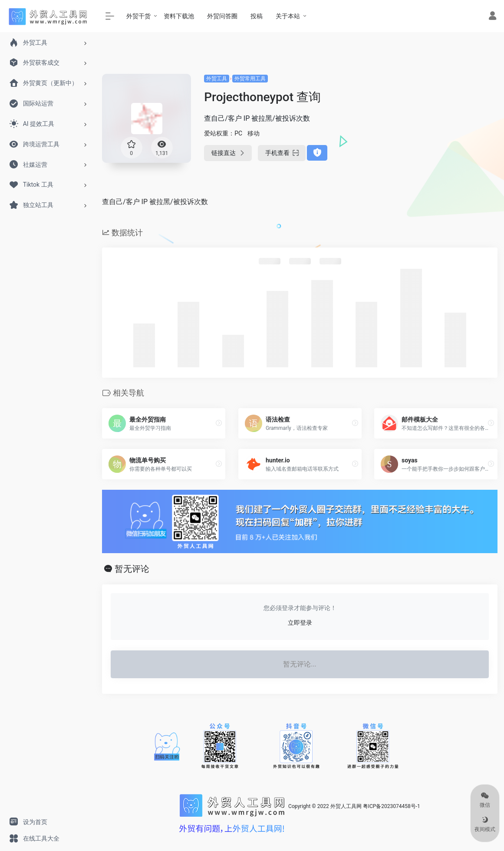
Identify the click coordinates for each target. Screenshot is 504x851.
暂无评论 (132, 569)
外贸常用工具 (250, 79)
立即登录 (300, 623)
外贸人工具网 (346, 806)
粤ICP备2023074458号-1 (392, 806)
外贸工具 (217, 79)
